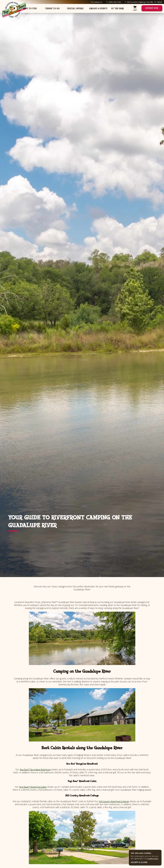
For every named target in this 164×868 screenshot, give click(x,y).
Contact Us (98, 2)
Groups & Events (98, 8)
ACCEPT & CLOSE (139, 862)
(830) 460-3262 (115, 2)
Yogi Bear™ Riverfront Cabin (33, 787)
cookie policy (153, 859)
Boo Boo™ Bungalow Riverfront (35, 769)
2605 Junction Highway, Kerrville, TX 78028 (144, 2)
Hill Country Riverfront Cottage (118, 801)
